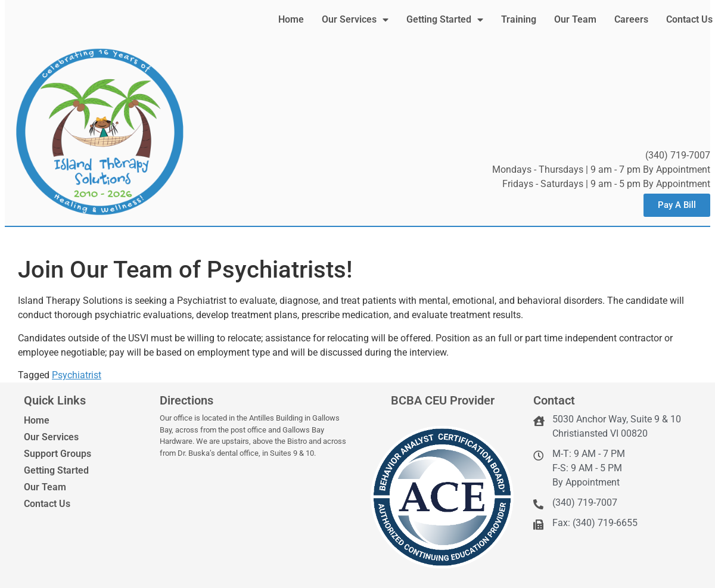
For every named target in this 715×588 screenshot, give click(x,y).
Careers (631, 19)
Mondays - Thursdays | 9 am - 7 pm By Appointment (601, 169)
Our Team (575, 19)
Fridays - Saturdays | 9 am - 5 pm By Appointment (606, 184)
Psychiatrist (77, 375)
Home (291, 19)
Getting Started (445, 20)
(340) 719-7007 (678, 155)
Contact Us (689, 19)
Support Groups (57, 454)
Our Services (355, 20)
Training (519, 19)
